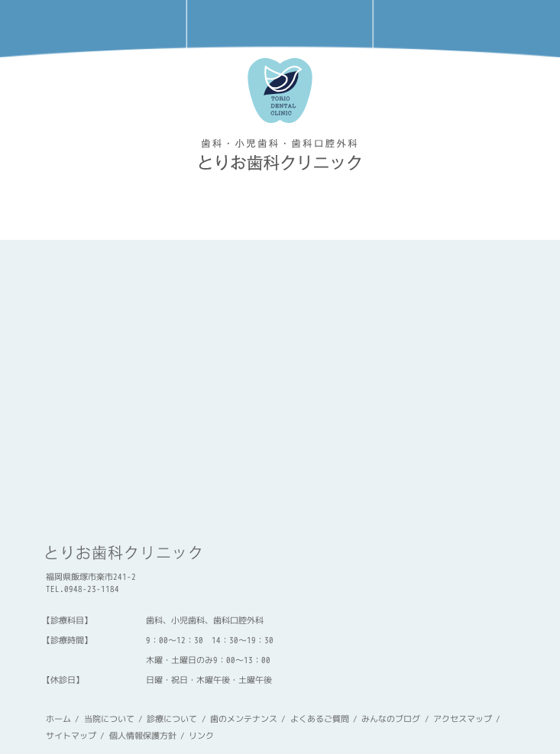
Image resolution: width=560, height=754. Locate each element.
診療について (172, 719)
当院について (109, 719)
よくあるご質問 (320, 719)
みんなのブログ (391, 719)
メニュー (467, 29)
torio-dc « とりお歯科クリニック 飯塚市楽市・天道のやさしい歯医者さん (280, 154)
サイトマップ (71, 736)
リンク (201, 736)
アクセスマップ (280, 29)
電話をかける (93, 29)
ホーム (58, 719)
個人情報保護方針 (143, 736)
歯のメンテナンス (244, 719)
